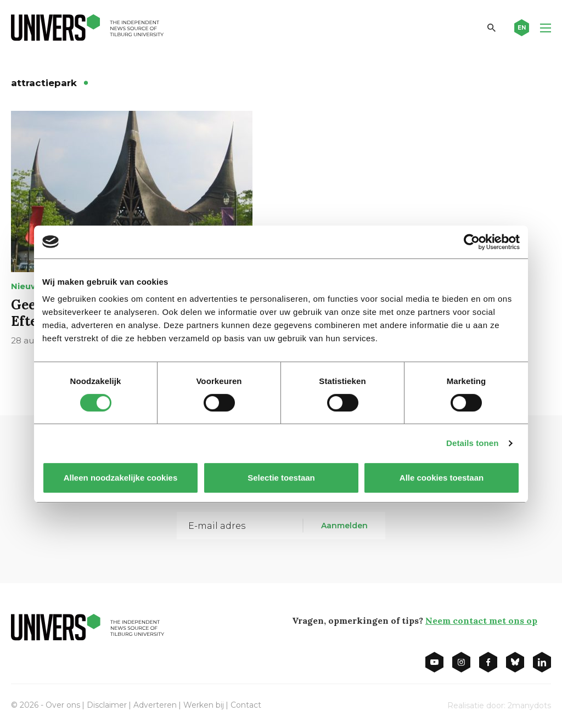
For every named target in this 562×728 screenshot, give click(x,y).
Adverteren (155, 705)
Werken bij (204, 705)
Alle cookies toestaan (442, 478)
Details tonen (472, 443)
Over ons (63, 705)
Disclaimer (107, 705)
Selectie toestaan (281, 478)
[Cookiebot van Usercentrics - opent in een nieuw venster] (472, 242)
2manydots (529, 706)
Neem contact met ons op (481, 620)
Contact (246, 705)
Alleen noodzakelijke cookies (121, 478)
